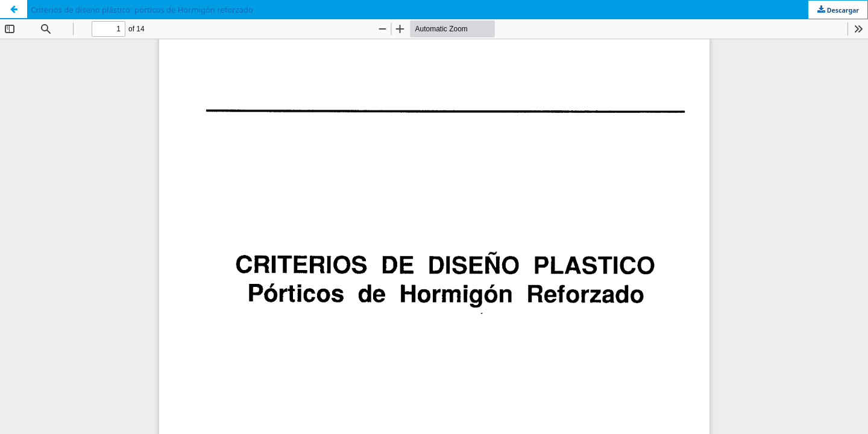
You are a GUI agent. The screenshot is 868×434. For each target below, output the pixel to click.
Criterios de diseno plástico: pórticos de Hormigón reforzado (142, 10)
